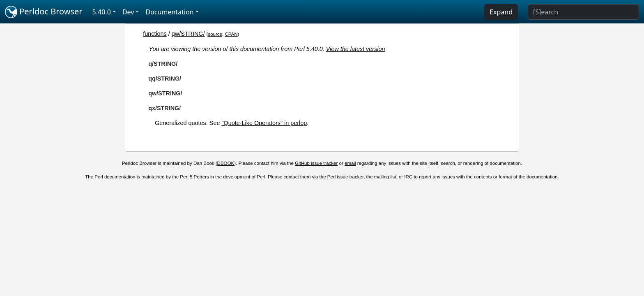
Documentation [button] (169, 12)
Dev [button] (128, 12)
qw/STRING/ (188, 34)
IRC (408, 177)
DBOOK (226, 163)
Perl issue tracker (345, 177)
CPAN (231, 34)
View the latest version (356, 49)
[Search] (583, 12)
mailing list (385, 177)
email (350, 163)
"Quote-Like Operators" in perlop (264, 123)
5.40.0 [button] (102, 12)
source (215, 34)
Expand (501, 12)
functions (155, 34)
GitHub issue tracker (316, 163)
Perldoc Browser (44, 12)
